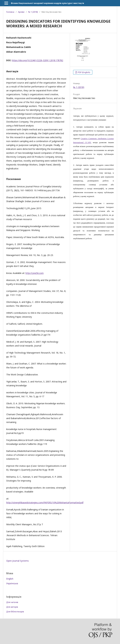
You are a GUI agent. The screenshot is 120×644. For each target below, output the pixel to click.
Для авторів (12, 607)
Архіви (21, 12)
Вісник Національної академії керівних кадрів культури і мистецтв (47, 3)
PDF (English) (84, 72)
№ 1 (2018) (33, 12)
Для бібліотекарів (15, 612)
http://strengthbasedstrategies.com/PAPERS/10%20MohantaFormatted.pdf (45, 503)
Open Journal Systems (17, 561)
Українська (12, 583)
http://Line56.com (35, 273)
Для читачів (12, 602)
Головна (10, 12)
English (10, 579)
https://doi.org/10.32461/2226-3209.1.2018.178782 (37, 60)
